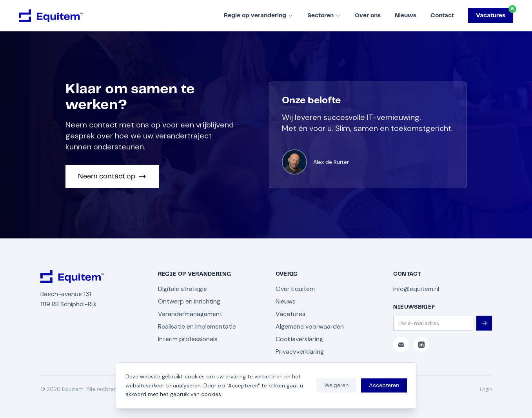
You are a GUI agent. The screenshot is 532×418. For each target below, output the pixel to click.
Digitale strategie (182, 289)
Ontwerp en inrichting (189, 301)
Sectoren (324, 16)
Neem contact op (112, 176)
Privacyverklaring (300, 352)
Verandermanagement (190, 314)
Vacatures (495, 13)
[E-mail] (401, 345)
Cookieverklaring (299, 339)
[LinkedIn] (421, 345)
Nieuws (406, 16)
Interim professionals (188, 339)
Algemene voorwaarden (310, 326)
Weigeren (336, 385)
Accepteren (384, 385)
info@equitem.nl (416, 289)
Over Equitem (295, 289)
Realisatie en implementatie (197, 326)
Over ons (368, 16)
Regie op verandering (259, 16)
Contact (442, 16)
